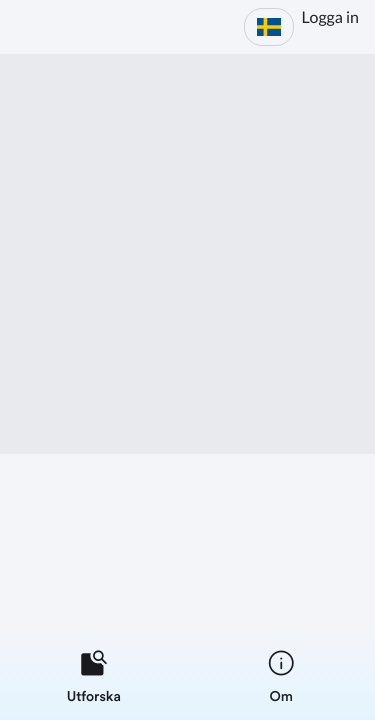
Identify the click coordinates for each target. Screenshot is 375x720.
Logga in (330, 17)
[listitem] (94, 676)
